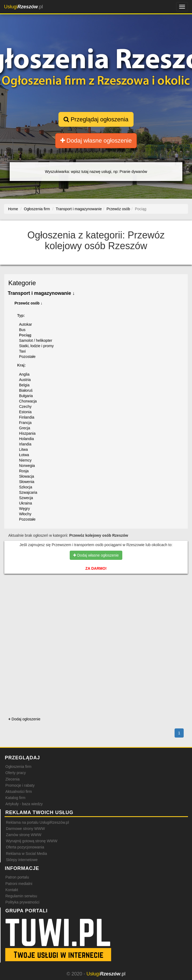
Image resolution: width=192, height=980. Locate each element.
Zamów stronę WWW (24, 835)
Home (13, 209)
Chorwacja (28, 401)
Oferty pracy (16, 773)
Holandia (26, 439)
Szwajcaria (28, 492)
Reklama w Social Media (26, 854)
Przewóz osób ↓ (28, 303)
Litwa (23, 449)
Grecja (25, 428)
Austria (25, 380)
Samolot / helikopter (36, 340)
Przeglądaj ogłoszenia (96, 119)
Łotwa (24, 455)
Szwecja (26, 498)
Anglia (24, 374)
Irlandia (25, 444)
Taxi (22, 351)
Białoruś (26, 390)
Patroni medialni (19, 884)
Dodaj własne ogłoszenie (96, 141)
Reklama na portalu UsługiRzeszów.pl (37, 822)
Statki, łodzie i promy (36, 346)
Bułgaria (26, 396)
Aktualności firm (19, 792)
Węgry (24, 509)
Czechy (25, 406)
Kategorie (22, 283)
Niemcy (25, 460)
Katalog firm (15, 798)
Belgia (24, 385)
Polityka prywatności (22, 902)
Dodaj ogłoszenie (24, 719)
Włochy (25, 514)
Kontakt (12, 890)
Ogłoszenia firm (18, 767)
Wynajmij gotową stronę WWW (32, 841)
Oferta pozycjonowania (25, 847)
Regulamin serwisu (21, 896)
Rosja (24, 471)
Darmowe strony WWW (25, 829)
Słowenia (27, 482)
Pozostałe (27, 357)
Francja (25, 423)
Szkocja (26, 487)
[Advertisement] (96, 601)
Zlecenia (12, 779)
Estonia (25, 412)
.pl (23, 7)
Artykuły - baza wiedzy (24, 804)
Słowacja (27, 476)
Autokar (25, 324)
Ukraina (25, 503)
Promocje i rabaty (20, 785)
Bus (22, 330)
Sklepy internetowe (22, 860)
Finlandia (27, 417)
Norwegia (27, 466)
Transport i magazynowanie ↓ (41, 293)
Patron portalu (17, 877)
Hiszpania (27, 433)
